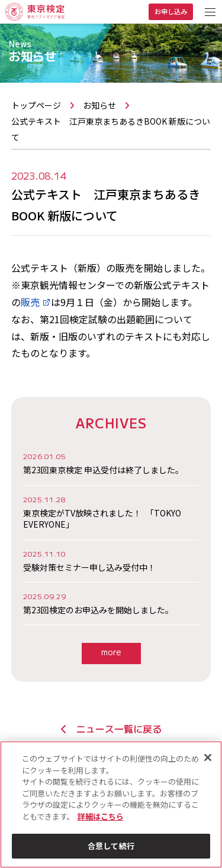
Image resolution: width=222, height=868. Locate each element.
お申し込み (171, 11)
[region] (111, 804)
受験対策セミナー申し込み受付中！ (111, 561)
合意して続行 (111, 846)
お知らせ (99, 105)
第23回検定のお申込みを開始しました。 (111, 603)
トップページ (36, 105)
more (111, 652)
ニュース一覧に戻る (111, 729)
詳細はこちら (101, 816)
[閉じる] (208, 758)
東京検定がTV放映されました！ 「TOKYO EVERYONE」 (111, 512)
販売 (36, 302)
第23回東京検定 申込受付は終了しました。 (111, 463)
